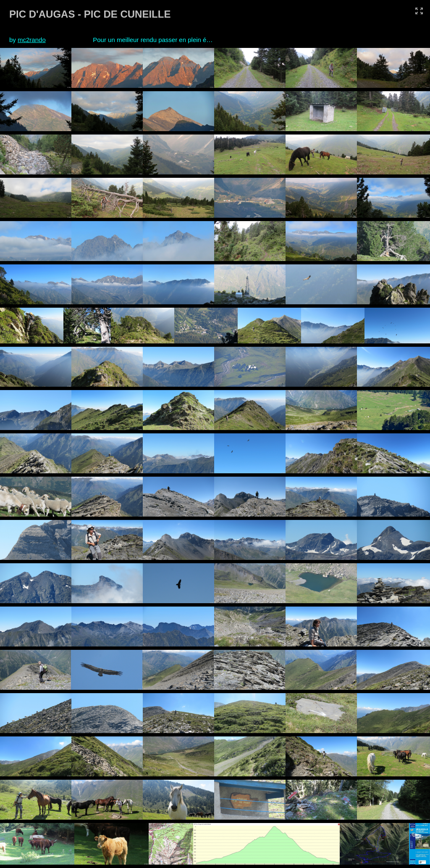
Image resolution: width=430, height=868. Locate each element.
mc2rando (32, 40)
